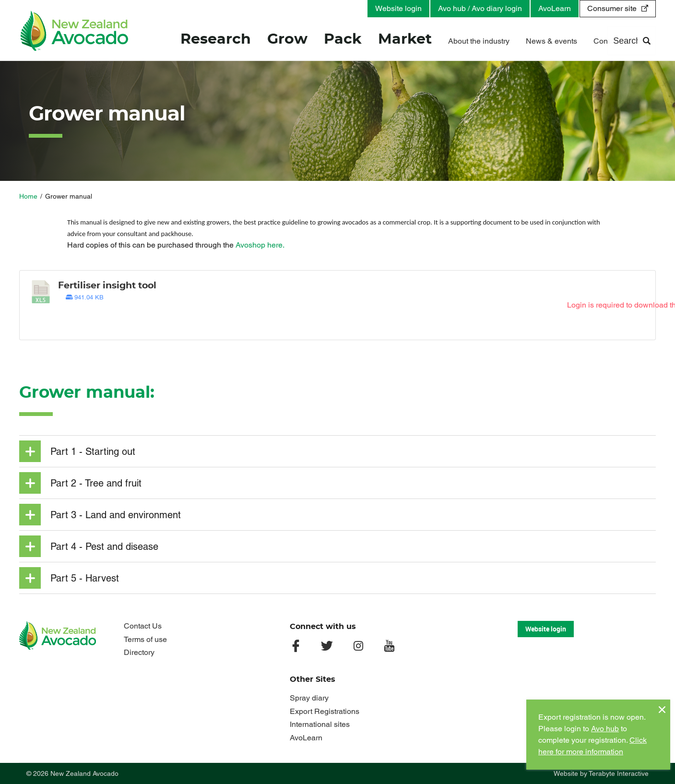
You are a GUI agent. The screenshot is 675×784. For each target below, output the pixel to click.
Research (216, 40)
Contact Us (143, 626)
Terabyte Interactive (619, 773)
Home (28, 196)
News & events (551, 42)
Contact (607, 42)
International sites (320, 724)
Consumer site (612, 8)
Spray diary (309, 698)
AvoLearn (555, 8)
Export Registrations (325, 711)
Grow (287, 40)
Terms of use (145, 639)
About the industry (479, 42)
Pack (343, 40)
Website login (398, 8)
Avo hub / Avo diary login (480, 8)
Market (405, 40)
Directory (139, 652)
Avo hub (605, 729)
